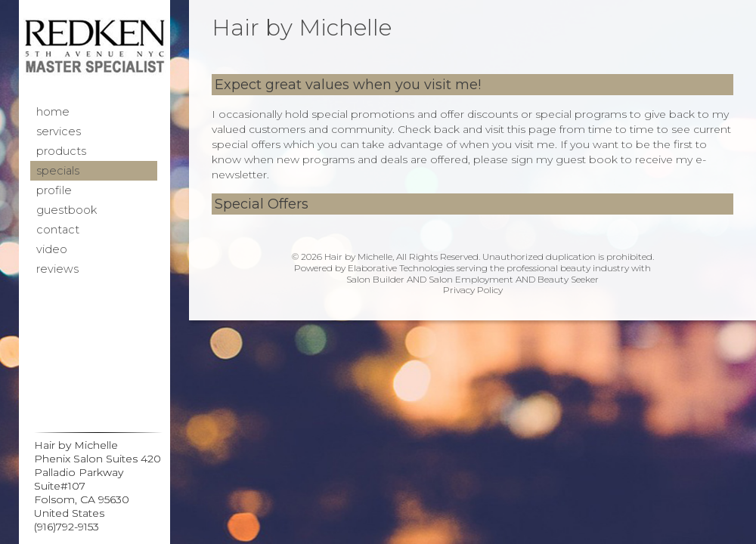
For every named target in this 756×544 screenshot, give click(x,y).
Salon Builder (375, 279)
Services (59, 131)
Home (53, 112)
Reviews (57, 269)
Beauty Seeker (568, 279)
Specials (58, 171)
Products (61, 151)
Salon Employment (471, 279)
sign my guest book (564, 159)
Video (52, 249)
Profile (54, 190)
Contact (58, 230)
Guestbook (67, 210)
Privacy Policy (473, 290)
